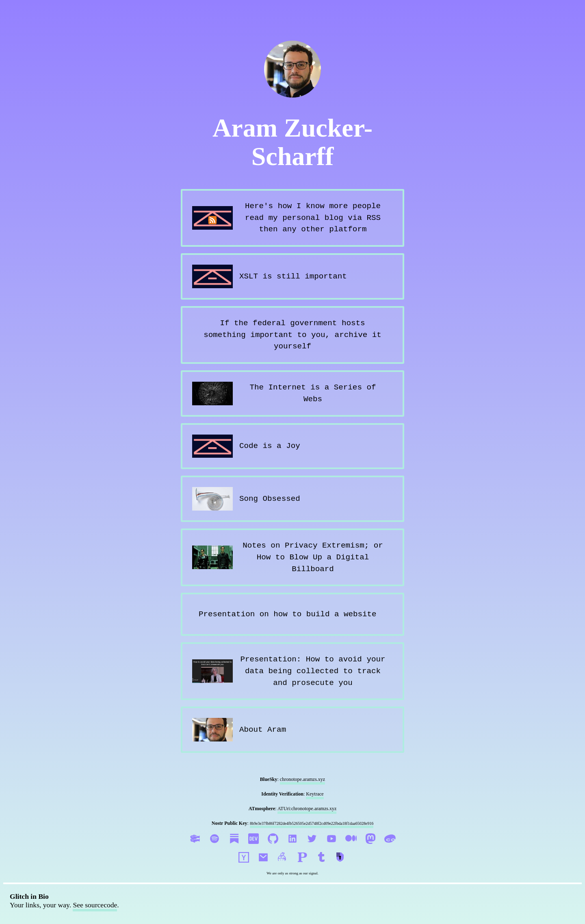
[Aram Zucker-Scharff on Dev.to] (254, 848)
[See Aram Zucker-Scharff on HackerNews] (245, 867)
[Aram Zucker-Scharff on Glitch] (196, 848)
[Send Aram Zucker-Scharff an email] (264, 867)
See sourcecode (95, 905)
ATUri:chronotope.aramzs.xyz (307, 809)
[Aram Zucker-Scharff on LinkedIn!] (293, 848)
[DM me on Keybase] (284, 867)
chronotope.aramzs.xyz (302, 779)
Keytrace (315, 794)
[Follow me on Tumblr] (323, 867)
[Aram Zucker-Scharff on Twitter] (313, 848)
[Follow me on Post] (303, 867)
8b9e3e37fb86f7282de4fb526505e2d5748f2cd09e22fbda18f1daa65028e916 (312, 823)
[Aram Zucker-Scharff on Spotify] (215, 848)
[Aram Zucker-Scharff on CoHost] (390, 848)
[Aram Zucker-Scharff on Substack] (235, 848)
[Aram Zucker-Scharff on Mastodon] (371, 848)
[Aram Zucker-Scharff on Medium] (352, 848)
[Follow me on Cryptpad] (341, 867)
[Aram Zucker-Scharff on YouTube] (332, 848)
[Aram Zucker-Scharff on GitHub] (274, 848)
